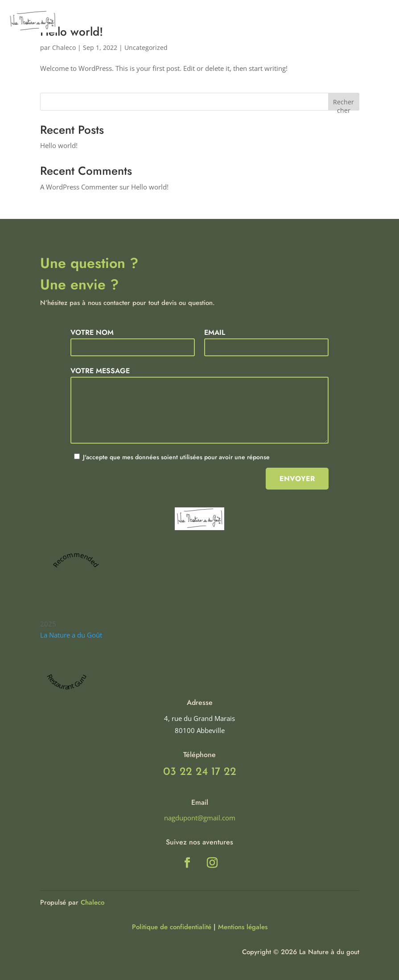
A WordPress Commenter (79, 187)
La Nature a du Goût (71, 635)
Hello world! (59, 145)
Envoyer (297, 479)
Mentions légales (243, 927)
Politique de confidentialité (172, 927)
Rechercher (343, 104)
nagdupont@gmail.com (200, 818)
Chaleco (93, 902)
